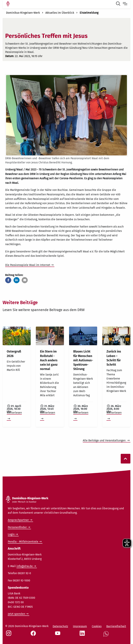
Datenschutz (60, 626)
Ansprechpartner (18, 520)
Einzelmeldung (89, 13)
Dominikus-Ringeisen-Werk (23, 13)
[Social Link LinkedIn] (83, 635)
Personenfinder (17, 527)
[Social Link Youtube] (58, 635)
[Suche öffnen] (119, 4)
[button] (8, 280)
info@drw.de (25, 566)
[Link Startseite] (8, 4)
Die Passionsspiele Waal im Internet (28, 265)
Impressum (80, 626)
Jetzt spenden (16, 614)
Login (11, 534)
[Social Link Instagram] (9, 635)
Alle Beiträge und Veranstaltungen (105, 440)
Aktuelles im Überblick (60, 13)
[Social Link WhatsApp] (107, 636)
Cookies (97, 626)
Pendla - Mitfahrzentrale (23, 542)
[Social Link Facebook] (34, 635)
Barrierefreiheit (116, 626)
